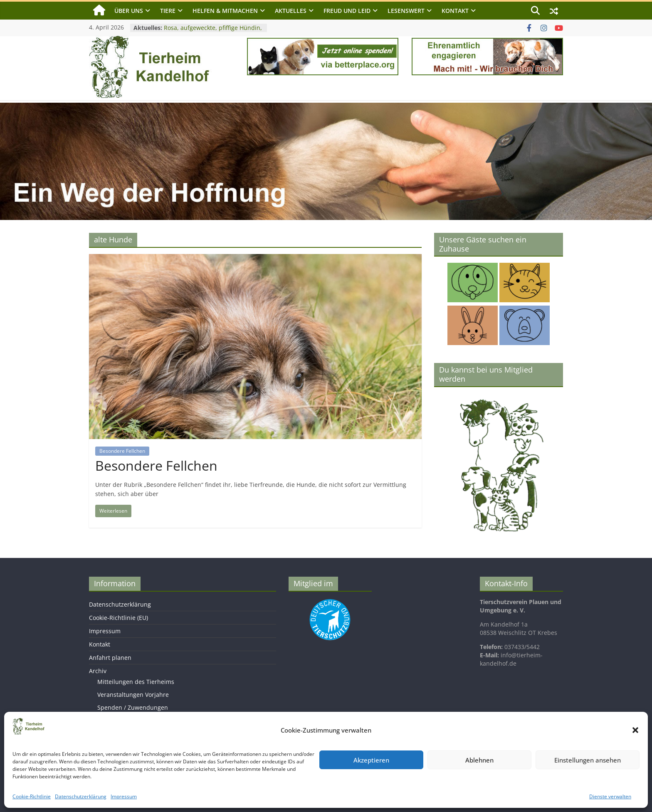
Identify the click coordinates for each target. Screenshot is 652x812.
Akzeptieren (371, 760)
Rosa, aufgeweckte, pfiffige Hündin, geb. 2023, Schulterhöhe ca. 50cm (213, 32)
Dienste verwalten (610, 796)
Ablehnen (479, 760)
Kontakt (455, 11)
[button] (635, 730)
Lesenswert (406, 11)
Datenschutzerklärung (81, 796)
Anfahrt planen (110, 658)
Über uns (129, 11)
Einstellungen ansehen (588, 760)
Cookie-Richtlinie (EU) (119, 618)
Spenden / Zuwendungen (133, 707)
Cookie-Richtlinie (32, 796)
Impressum (124, 796)
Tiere (168, 11)
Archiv (98, 671)
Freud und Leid (347, 11)
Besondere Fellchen (122, 451)
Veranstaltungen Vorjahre (133, 695)
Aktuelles (291, 11)
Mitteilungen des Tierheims (136, 682)
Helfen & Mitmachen (225, 11)
